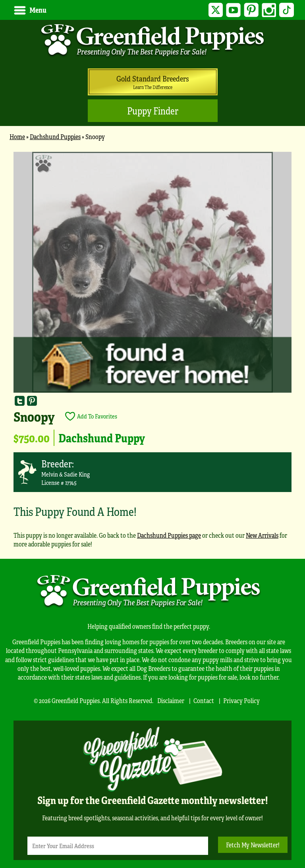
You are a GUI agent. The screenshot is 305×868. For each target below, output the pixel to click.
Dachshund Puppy (102, 438)
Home (17, 137)
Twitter (216, 10)
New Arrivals (262, 535)
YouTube (233, 10)
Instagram (269, 10)
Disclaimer (171, 700)
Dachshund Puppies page (169, 535)
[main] (152, 354)
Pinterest (251, 10)
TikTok (287, 10)
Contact (204, 700)
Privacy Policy (241, 700)
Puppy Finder (153, 111)
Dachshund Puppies (55, 137)
